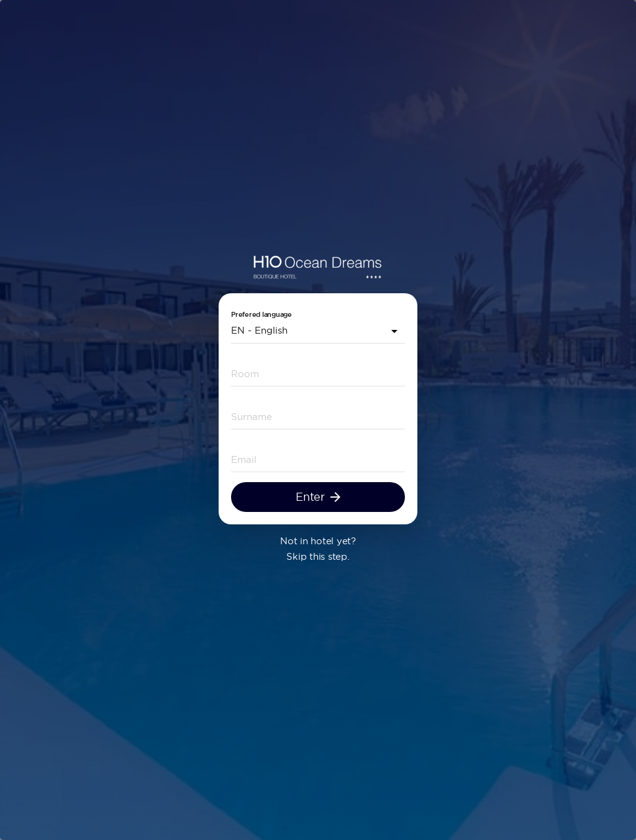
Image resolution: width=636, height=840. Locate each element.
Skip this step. (318, 558)
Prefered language (261, 317)
